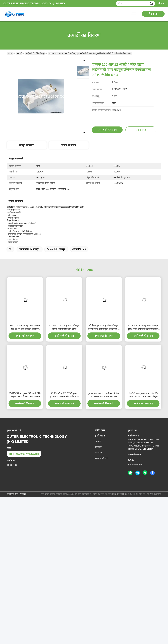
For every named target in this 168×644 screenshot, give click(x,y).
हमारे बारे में (100, 436)
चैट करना (153, 14)
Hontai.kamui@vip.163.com (24, 454)
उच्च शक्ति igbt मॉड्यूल (29, 249)
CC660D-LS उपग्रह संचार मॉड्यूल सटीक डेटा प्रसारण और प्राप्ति (64, 327)
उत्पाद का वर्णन (69, 145)
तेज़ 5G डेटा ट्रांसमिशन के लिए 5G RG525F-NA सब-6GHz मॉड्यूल (143, 395)
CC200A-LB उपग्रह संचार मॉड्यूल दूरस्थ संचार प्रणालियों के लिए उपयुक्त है (143, 328)
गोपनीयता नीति (12, 494)
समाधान (98, 453)
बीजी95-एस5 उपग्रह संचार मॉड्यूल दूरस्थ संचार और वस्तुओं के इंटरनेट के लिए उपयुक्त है (104, 328)
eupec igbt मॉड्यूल (56, 249)
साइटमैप (23, 494)
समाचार (98, 447)
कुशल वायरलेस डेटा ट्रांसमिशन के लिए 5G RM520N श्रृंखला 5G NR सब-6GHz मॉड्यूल (104, 395)
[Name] (151, 4)
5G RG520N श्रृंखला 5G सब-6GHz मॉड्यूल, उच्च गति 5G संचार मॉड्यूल (25, 395)
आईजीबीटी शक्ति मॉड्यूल (35, 53)
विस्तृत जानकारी (27, 145)
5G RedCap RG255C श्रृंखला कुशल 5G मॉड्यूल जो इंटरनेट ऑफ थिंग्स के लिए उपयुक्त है (64, 395)
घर (10, 53)
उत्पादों (19, 53)
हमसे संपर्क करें (101, 458)
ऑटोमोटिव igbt (79, 249)
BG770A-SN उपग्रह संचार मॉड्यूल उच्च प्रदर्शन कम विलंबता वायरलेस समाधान (25, 328)
